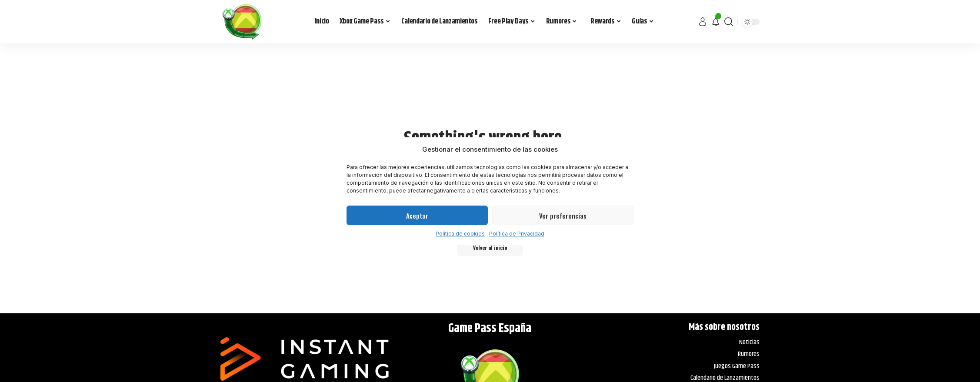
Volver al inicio (490, 248)
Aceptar (417, 216)
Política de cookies (460, 234)
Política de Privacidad (517, 234)
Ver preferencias (563, 216)
